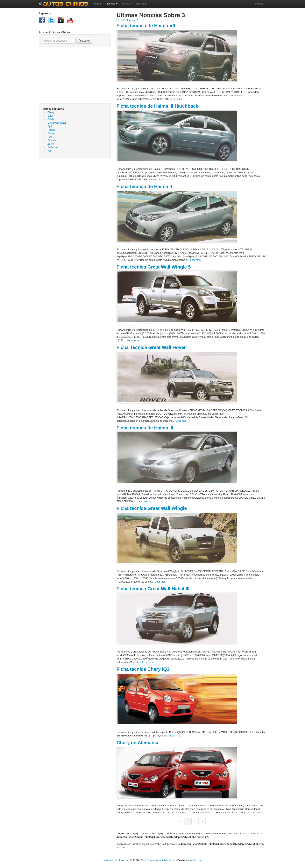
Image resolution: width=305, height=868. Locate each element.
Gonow (51, 133)
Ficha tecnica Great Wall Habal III (153, 589)
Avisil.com (196, 860)
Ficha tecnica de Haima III (145, 428)
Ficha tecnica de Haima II (144, 186)
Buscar (84, 41)
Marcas (98, 4)
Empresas (142, 4)
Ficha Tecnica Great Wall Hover (151, 347)
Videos (127, 4)
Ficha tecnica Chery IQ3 (143, 669)
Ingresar (260, 4)
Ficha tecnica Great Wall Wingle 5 (154, 267)
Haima (51, 130)
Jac (49, 151)
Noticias (112, 4)
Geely (51, 119)
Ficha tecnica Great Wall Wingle (152, 508)
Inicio (121, 20)
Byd (50, 126)
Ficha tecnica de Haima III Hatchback (157, 106)
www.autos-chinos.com (116, 860)
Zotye (51, 144)
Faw (50, 137)
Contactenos (154, 860)
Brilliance (53, 147)
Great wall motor (57, 123)
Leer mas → (178, 99)
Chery (51, 112)
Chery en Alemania (137, 743)
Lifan (50, 116)
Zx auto (52, 140)
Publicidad (169, 860)
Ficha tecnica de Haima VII (146, 26)
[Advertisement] (75, 189)
